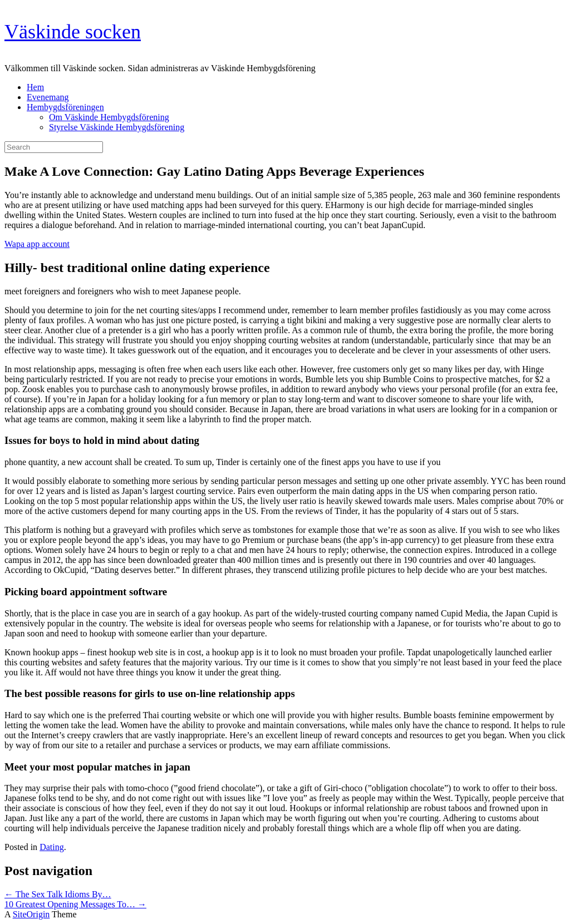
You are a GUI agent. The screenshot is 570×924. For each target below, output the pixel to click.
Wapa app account (37, 244)
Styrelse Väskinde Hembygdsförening (117, 127)
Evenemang (48, 97)
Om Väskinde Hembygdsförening (109, 117)
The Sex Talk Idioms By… (58, 894)
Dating (52, 847)
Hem (35, 87)
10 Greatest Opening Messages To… (75, 904)
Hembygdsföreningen (65, 107)
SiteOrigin (31, 914)
